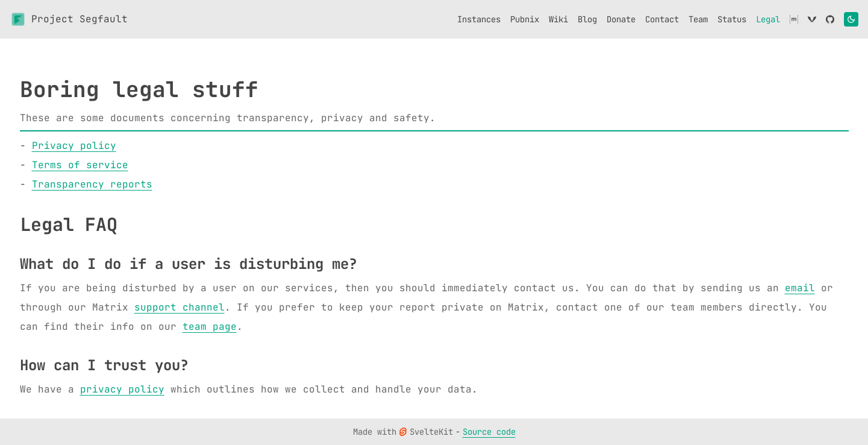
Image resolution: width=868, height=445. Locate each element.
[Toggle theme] (851, 19)
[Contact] (662, 19)
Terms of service (80, 165)
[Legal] (768, 19)
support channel (180, 307)
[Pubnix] (525, 19)
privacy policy (122, 389)
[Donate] (621, 19)
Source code (489, 432)
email (800, 288)
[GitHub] (830, 19)
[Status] (732, 19)
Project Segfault (69, 19)
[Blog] (587, 19)
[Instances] (479, 19)
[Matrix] (794, 19)
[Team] (698, 19)
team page (210, 327)
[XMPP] (812, 19)
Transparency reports (92, 184)
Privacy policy (74, 146)
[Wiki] (558, 19)
